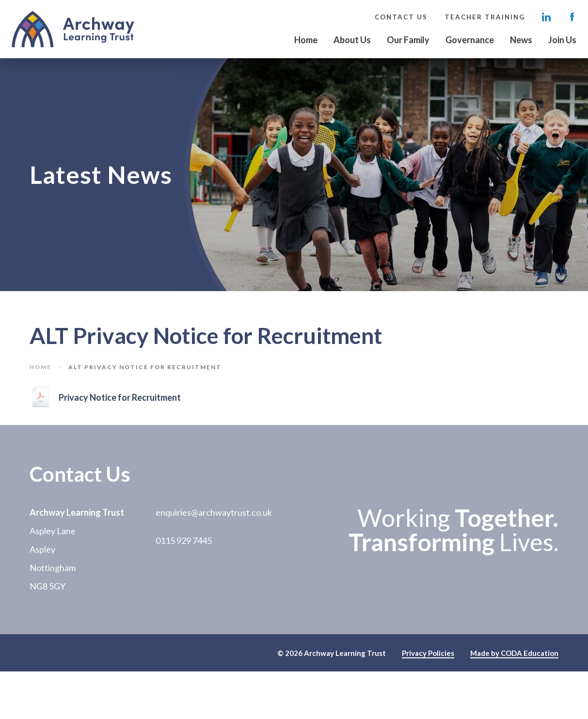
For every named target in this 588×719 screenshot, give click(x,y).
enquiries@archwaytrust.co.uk (214, 512)
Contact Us (401, 17)
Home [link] (40, 367)
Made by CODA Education (514, 654)
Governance (470, 40)
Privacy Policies (428, 654)
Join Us (562, 40)
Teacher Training (485, 17)
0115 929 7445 (184, 540)
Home (306, 40)
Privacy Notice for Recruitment (120, 398)
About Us (352, 40)
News (521, 40)
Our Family (408, 40)
